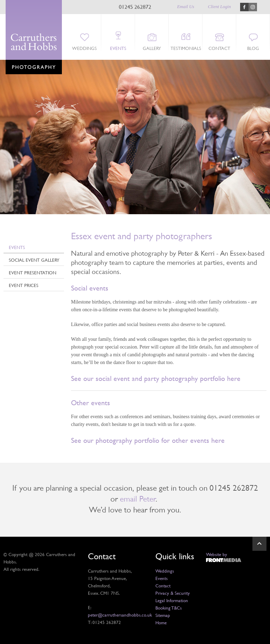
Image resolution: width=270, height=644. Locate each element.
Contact (219, 48)
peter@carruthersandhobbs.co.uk (120, 615)
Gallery (152, 48)
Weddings (84, 48)
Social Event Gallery (34, 260)
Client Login (219, 7)
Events (118, 48)
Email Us (186, 7)
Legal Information (172, 600)
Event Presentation (33, 273)
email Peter (138, 499)
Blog (253, 48)
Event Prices (24, 285)
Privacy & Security (173, 593)
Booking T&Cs (169, 608)
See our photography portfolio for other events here (148, 440)
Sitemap (163, 615)
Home (161, 623)
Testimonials (186, 48)
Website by (217, 554)
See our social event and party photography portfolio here (156, 378)
